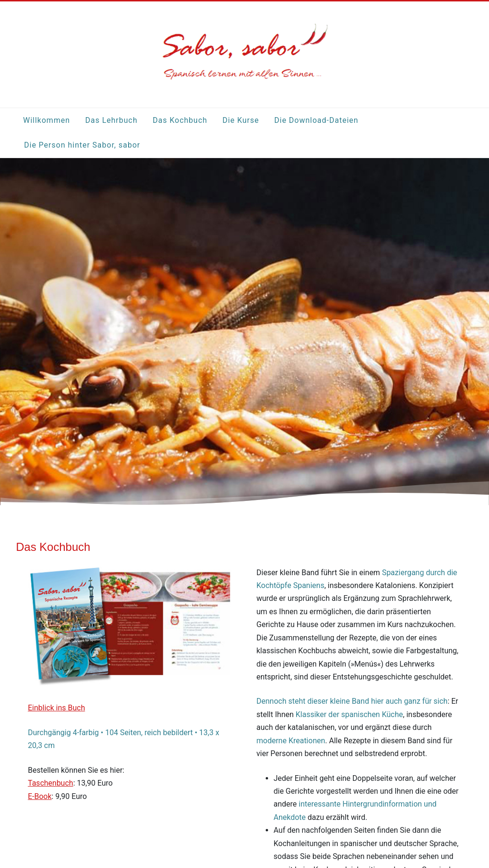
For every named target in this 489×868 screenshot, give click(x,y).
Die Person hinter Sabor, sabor (82, 145)
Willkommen (47, 120)
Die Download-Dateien (316, 120)
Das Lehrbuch (111, 120)
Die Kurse (241, 120)
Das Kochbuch (180, 120)
